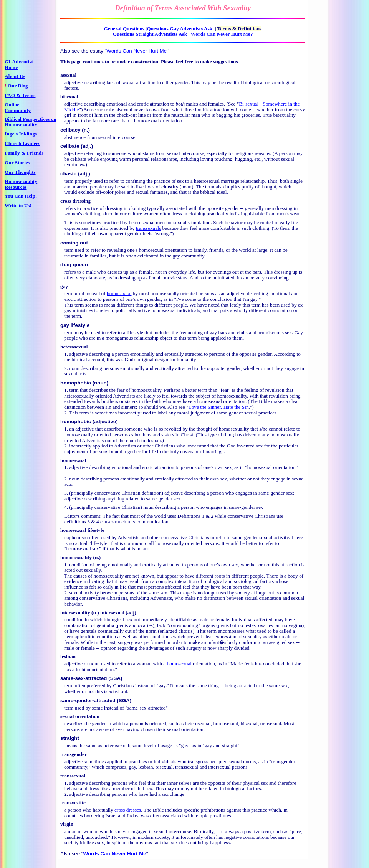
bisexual (69, 97)
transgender (74, 754)
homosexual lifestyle (82, 530)
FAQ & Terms (20, 95)
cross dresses (128, 810)
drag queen (74, 265)
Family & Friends (24, 153)
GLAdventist (19, 62)
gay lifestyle (75, 325)
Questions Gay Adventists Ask (180, 29)
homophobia (76, 383)
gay (64, 286)
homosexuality (76, 557)
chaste (68, 174)
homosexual (119, 293)
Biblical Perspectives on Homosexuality (31, 122)
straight (70, 738)
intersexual (112, 613)
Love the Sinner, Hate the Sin (218, 407)
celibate (70, 146)
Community (18, 110)
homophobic (76, 422)
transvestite (73, 803)
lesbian (68, 656)
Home (11, 67)
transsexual (73, 776)
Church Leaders (22, 143)
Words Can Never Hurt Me (137, 51)
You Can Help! (21, 196)
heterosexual (74, 347)
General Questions (124, 29)
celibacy (70, 130)
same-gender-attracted (88, 701)
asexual (68, 75)
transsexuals (148, 228)
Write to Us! (18, 205)
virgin (67, 824)
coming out (74, 243)
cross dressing (75, 201)
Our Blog (18, 86)
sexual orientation (80, 716)
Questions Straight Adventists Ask (150, 34)
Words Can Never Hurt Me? (222, 34)
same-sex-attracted (84, 678)
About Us (15, 76)
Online (12, 105)
